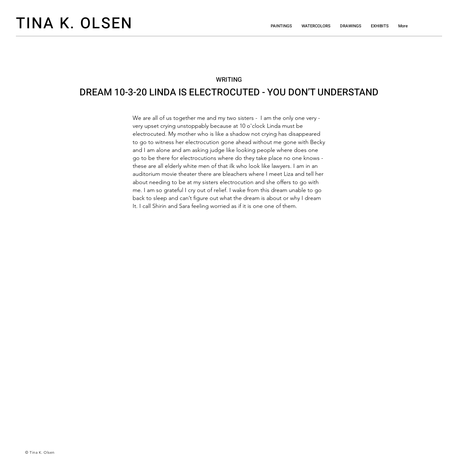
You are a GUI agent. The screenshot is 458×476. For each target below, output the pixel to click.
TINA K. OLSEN (74, 24)
